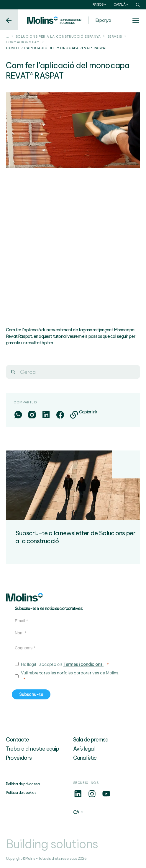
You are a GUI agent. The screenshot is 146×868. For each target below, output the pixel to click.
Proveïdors (19, 758)
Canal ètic (85, 758)
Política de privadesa (23, 784)
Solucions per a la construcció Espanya (58, 36)
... (8, 36)
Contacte (18, 740)
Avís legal (84, 749)
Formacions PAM (23, 42)
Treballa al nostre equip (32, 749)
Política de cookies (21, 793)
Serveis (115, 36)
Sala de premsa (91, 740)
